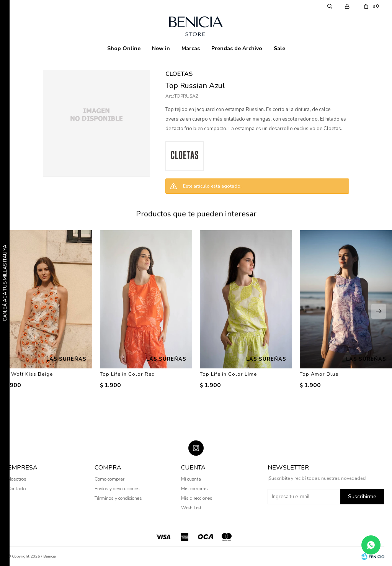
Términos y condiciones (118, 498)
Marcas (191, 48)
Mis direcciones (197, 498)
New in (161, 48)
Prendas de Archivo (237, 48)
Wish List (191, 508)
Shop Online (124, 48)
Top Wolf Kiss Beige (26, 374)
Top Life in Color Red (127, 374)
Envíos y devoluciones (117, 489)
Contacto (17, 489)
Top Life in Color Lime (228, 374)
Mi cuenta (191, 479)
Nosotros (17, 479)
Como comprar (109, 479)
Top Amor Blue (319, 374)
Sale (279, 48)
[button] (379, 311)
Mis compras (194, 489)
